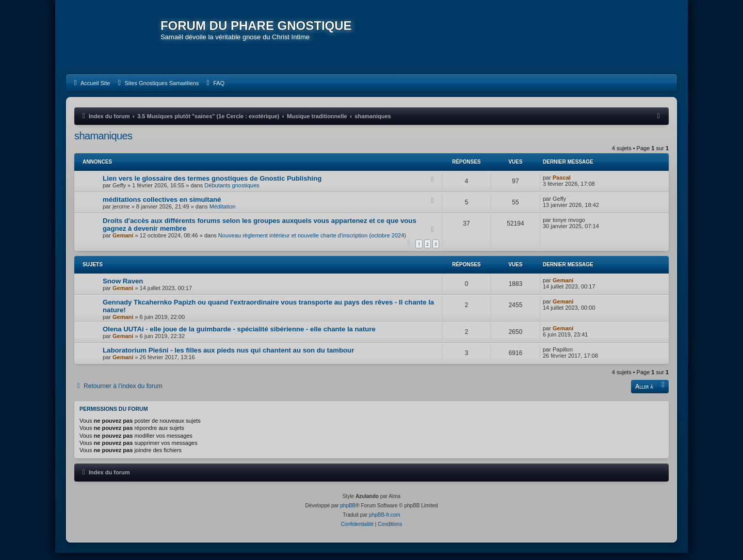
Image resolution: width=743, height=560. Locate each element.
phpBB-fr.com (385, 522)
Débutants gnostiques (232, 193)
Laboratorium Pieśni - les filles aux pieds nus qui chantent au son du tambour (228, 357)
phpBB (348, 513)
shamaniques (103, 143)
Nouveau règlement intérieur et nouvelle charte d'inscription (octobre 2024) (312, 243)
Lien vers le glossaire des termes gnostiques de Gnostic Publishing (212, 186)
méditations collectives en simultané (162, 207)
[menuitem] (91, 90)
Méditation (223, 214)
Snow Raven (123, 288)
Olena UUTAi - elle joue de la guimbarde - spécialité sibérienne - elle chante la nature (239, 336)
